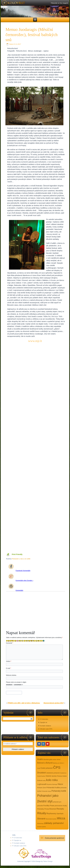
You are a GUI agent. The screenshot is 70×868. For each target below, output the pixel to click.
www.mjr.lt (35, 341)
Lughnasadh (42, 784)
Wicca (61, 818)
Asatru (40, 759)
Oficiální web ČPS (46, 729)
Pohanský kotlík (59, 791)
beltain (54, 759)
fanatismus (63, 773)
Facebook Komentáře (19, 571)
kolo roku (52, 780)
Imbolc (65, 776)
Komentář (10, 643)
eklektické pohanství (53, 773)
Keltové (40, 780)
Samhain (60, 814)
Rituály (42, 813)
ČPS (57, 767)
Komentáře (16, 590)
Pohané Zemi (42, 788)
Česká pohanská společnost (54, 838)
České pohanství (47, 768)
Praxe (52, 806)
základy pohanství (54, 823)
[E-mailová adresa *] (18, 744)
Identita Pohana (57, 776)
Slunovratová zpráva (51, 819)
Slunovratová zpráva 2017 (54, 703)
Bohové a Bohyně (45, 763)
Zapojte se (43, 722)
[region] (35, 9)
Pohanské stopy (46, 791)
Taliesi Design (48, 861)
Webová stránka (11, 675)
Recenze (53, 809)
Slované (41, 819)
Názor (60, 784)
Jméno (9, 661)
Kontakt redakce (45, 726)
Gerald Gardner (41, 776)
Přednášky (40, 809)
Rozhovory (51, 814)
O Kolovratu (44, 719)
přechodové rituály (61, 806)
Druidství (42, 773)
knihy (44, 780)
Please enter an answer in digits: (16, 682)
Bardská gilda (48, 759)
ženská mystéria (41, 827)
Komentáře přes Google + (21, 580)
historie (48, 776)
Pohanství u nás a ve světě (21, 559)
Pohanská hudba (53, 787)
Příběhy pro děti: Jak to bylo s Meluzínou (24, 703)
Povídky (46, 806)
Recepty (60, 809)
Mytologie (55, 784)
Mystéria (49, 784)
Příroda (47, 809)
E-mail (8, 668)
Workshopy (40, 823)
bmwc (59, 759)
